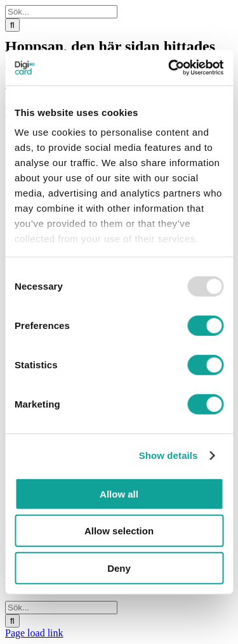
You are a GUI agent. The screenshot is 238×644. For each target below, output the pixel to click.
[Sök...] (61, 12)
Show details (169, 455)
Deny (119, 568)
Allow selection (119, 531)
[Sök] (12, 25)
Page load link (34, 633)
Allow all (119, 493)
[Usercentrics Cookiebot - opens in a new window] (169, 68)
